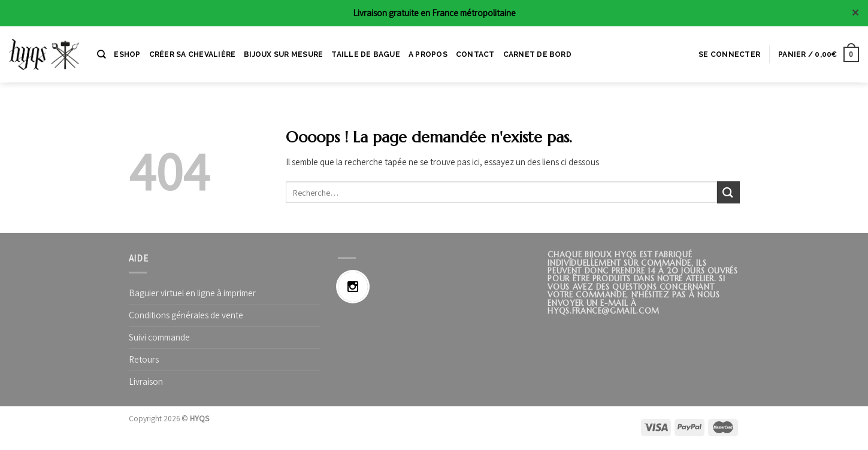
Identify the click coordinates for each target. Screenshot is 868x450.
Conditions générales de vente (186, 315)
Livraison (146, 381)
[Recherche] (101, 54)
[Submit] (728, 192)
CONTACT (475, 54)
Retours (144, 359)
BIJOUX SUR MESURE (283, 54)
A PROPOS (428, 54)
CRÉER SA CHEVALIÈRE (193, 54)
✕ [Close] (855, 13)
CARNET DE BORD (537, 54)
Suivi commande (159, 337)
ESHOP (127, 54)
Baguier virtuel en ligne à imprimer (192, 293)
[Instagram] (356, 287)
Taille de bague (366, 54)
